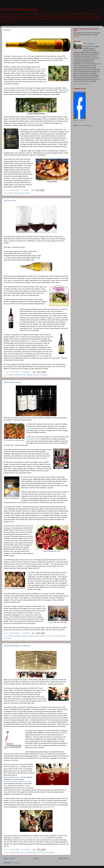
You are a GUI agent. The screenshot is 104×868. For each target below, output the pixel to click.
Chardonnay (18, 375)
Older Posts (64, 858)
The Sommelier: (90, 44)
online (51, 437)
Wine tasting (43, 375)
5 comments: (26, 633)
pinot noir (36, 375)
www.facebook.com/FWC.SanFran (34, 838)
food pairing (18, 193)
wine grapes (26, 193)
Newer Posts (9, 858)
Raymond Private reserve (48, 636)
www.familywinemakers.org (13, 777)
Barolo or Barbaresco (32, 341)
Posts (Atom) (16, 863)
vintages (29, 428)
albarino (11, 375)
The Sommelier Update (19, 9)
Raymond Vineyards (33, 439)
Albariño (7, 30)
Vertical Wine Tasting (12, 382)
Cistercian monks (40, 69)
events (23, 852)
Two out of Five (10, 201)
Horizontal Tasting (34, 636)
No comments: (26, 372)
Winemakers (50, 852)
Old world (40, 356)
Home (37, 858)
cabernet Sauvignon (15, 636)
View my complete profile (81, 84)
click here (76, 37)
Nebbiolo (30, 375)
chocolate (24, 636)
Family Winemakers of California (17, 646)
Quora (91, 126)
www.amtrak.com (49, 807)
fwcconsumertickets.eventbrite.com (15, 781)
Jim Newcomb (82, 126)
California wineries (14, 852)
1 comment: (25, 190)
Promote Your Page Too (79, 121)
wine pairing (7, 638)
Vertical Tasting (61, 636)
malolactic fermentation (35, 123)
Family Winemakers (31, 852)
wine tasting (27, 56)
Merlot (24, 375)
